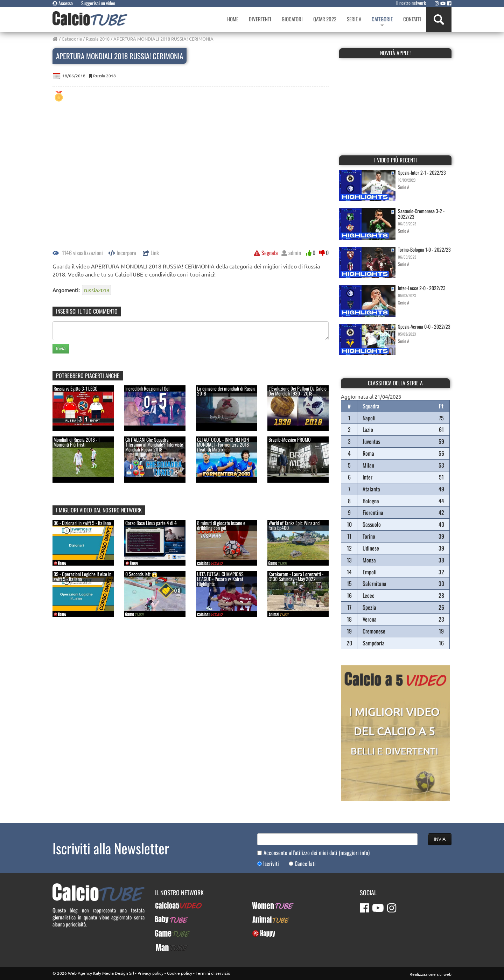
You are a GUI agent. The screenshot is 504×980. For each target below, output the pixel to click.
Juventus (371, 441)
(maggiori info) (354, 853)
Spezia (369, 607)
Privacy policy (150, 973)
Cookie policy (180, 973)
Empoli (370, 572)
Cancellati (305, 864)
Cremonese (374, 631)
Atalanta (371, 489)
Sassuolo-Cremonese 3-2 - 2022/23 (421, 213)
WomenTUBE (265, 905)
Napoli (369, 418)
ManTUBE (165, 947)
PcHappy (261, 933)
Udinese (371, 548)
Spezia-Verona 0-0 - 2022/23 (424, 326)
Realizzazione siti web (430, 974)
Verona (370, 619)
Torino (369, 536)
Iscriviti (271, 864)
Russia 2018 (98, 39)
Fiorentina (373, 512)
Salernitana (374, 583)
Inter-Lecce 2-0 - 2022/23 (422, 288)
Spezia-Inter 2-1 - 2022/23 (422, 172)
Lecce (369, 595)
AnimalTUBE (265, 919)
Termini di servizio (213, 973)
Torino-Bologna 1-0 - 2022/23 (424, 249)
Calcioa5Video (170, 905)
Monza (369, 560)
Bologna (371, 501)
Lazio (368, 429)
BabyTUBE (165, 919)
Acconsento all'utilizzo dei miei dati (317, 853)
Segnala (266, 253)
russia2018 (96, 290)
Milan (368, 465)
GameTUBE (166, 933)
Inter (367, 477)
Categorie (72, 39)
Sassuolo (372, 524)
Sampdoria (374, 643)
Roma (368, 453)
